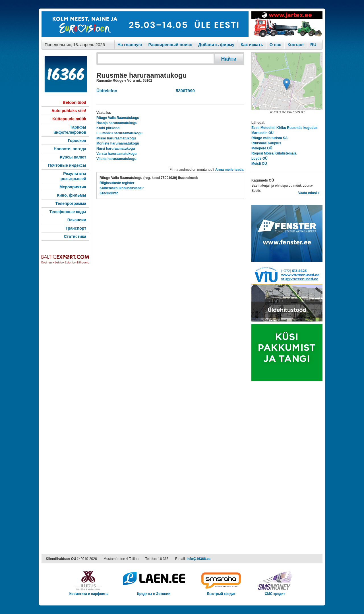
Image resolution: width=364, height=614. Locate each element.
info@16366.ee (199, 559)
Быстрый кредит (221, 592)
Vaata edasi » (309, 193)
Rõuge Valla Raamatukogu (118, 118)
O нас (275, 45)
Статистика (75, 236)
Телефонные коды (68, 212)
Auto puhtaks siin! (69, 111)
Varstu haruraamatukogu (116, 154)
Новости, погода (70, 149)
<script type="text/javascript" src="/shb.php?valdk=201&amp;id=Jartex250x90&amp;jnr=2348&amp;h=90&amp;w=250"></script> (287, 24)
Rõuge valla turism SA (269, 138)
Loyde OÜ (259, 158)
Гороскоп (77, 141)
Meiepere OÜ (262, 148)
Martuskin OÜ (262, 133)
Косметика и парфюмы (89, 592)
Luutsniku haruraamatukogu (119, 133)
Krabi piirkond (108, 128)
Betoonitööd (75, 102)
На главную (130, 45)
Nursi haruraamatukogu (116, 149)
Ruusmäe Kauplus (266, 143)
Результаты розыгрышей (73, 176)
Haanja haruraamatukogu (117, 123)
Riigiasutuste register (117, 183)
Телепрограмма (71, 203)
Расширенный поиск (170, 45)
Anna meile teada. (230, 170)
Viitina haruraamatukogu (116, 159)
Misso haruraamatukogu (116, 138)
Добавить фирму (216, 45)
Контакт (296, 45)
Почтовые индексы (67, 165)
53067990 (184, 91)
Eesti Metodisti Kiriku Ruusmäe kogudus (285, 128)
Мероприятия (73, 187)
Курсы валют (73, 157)
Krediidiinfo (109, 193)
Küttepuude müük (69, 119)
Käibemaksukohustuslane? (122, 188)
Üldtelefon (107, 91)
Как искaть (252, 45)
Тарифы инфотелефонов (70, 130)
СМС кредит (275, 592)
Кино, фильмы (72, 195)
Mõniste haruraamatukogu (118, 143)
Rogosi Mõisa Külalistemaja (274, 153)
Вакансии (77, 220)
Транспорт (76, 228)
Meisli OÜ (259, 164)
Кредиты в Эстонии (154, 592)
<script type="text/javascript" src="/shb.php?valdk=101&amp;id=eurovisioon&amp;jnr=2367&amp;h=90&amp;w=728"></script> (145, 24)
